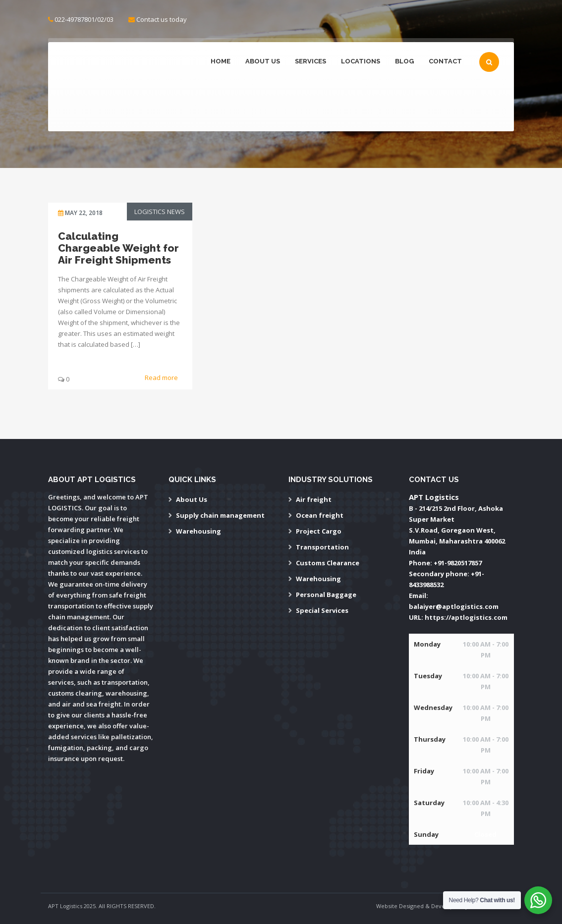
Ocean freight (320, 515)
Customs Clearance (328, 563)
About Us (263, 61)
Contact (445, 61)
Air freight (314, 499)
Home (221, 61)
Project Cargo (319, 531)
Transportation (322, 547)
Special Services (322, 610)
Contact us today (162, 19)
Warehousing (198, 531)
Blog (404, 61)
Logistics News (160, 212)
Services (310, 61)
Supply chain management (220, 515)
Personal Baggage (326, 595)
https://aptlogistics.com (466, 617)
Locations (361, 61)
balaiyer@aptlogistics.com (454, 606)
